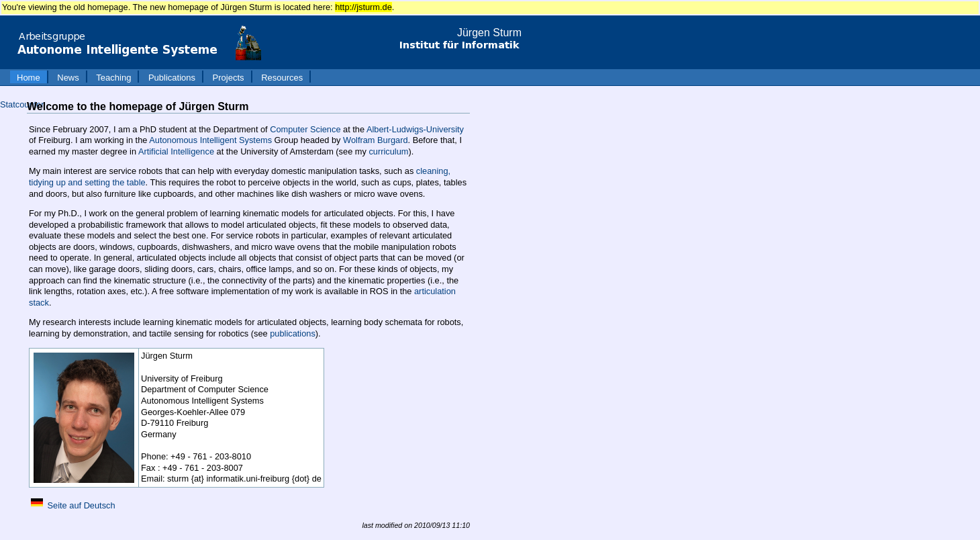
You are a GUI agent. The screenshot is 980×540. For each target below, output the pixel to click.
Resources (282, 78)
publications (293, 333)
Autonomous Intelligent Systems (210, 140)
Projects (229, 78)
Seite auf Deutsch (82, 505)
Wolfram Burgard (375, 140)
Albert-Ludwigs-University (415, 129)
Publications (172, 78)
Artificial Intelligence (176, 151)
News (68, 78)
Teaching (113, 78)
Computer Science (305, 129)
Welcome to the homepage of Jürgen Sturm (138, 106)
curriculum (388, 151)
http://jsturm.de (363, 7)
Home (29, 78)
